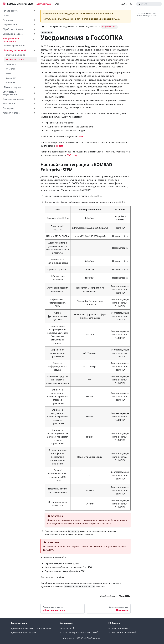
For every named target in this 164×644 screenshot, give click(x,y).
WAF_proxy (72, 155)
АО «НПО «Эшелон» (119, 628)
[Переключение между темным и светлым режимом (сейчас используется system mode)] (131, 4)
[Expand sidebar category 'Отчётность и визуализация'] (34, 93)
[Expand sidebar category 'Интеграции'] (34, 104)
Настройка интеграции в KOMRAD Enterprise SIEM (147, 14)
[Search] (149, 4)
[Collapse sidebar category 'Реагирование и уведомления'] (34, 40)
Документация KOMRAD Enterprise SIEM (31, 628)
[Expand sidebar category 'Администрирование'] (34, 99)
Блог (57, 4)
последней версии (103, 19)
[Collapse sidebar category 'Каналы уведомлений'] (34, 50)
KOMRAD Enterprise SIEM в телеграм (79, 632)
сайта (80, 136)
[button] (20, 87)
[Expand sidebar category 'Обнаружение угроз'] (34, 34)
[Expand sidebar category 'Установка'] (34, 20)
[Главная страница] (43, 27)
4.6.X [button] (123, 4)
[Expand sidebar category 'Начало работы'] (34, 11)
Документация (44, 4)
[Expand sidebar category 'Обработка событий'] (34, 29)
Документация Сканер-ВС (24, 632)
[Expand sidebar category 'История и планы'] (34, 113)
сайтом (59, 146)
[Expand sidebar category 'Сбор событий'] (34, 25)
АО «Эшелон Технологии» (122, 632)
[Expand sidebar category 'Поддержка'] (34, 108)
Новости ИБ (67, 628)
